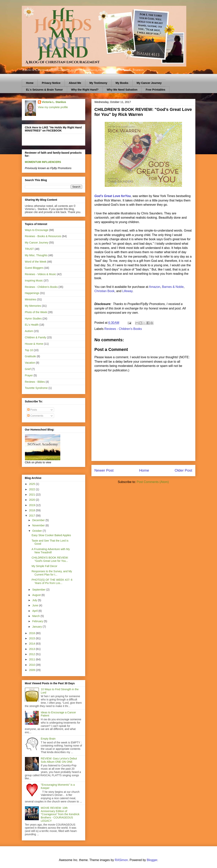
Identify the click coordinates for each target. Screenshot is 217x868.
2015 (32, 638)
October (37, 531)
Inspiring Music (34, 281)
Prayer (29, 375)
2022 (32, 489)
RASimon (121, 860)
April (35, 611)
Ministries (31, 299)
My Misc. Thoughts (36, 255)
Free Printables (155, 90)
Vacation (30, 363)
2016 (32, 633)
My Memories (33, 306)
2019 (32, 505)
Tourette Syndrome (36, 388)
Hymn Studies (33, 319)
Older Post (183, 470)
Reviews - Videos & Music (41, 274)
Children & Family (36, 337)
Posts (32, 410)
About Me (75, 83)
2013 (32, 649)
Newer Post (104, 470)
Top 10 (29, 350)
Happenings (32, 293)
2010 (32, 665)
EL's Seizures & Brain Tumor (45, 90)
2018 (32, 510)
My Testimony (98, 83)
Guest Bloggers (34, 268)
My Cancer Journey (149, 83)
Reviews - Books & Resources (43, 236)
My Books (122, 83)
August (37, 595)
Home (30, 83)
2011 (32, 659)
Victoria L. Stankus (54, 102)
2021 (32, 495)
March (36, 616)
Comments (35, 416)
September (39, 590)
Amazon (155, 287)
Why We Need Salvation (122, 90)
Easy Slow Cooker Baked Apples (51, 535)
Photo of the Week (36, 312)
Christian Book (105, 291)
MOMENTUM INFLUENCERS (43, 162)
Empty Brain (48, 739)
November (39, 525)
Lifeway (127, 291)
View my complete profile (53, 107)
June (36, 605)
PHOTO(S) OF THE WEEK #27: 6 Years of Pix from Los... (52, 581)
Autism (29, 331)
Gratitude (31, 356)
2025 (32, 484)
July (35, 600)
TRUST (29, 249)
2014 (32, 644)
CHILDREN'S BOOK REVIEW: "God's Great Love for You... (50, 559)
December (39, 520)
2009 (32, 670)
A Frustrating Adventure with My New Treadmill (51, 551)
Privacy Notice (51, 83)
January (37, 627)
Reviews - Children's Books (123, 329)
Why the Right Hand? (85, 90)
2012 (32, 654)
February (38, 621)
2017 (32, 516)
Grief (28, 369)
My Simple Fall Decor (44, 566)
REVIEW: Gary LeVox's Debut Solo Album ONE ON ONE (59, 760)
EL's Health (32, 325)
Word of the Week (36, 262)
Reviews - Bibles (35, 382)
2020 (32, 500)
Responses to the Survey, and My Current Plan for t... (52, 573)
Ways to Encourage (37, 230)
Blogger (152, 860)
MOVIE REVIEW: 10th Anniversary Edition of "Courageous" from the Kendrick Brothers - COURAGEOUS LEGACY (60, 814)
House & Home (34, 344)
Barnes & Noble (173, 287)
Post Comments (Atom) (153, 482)
